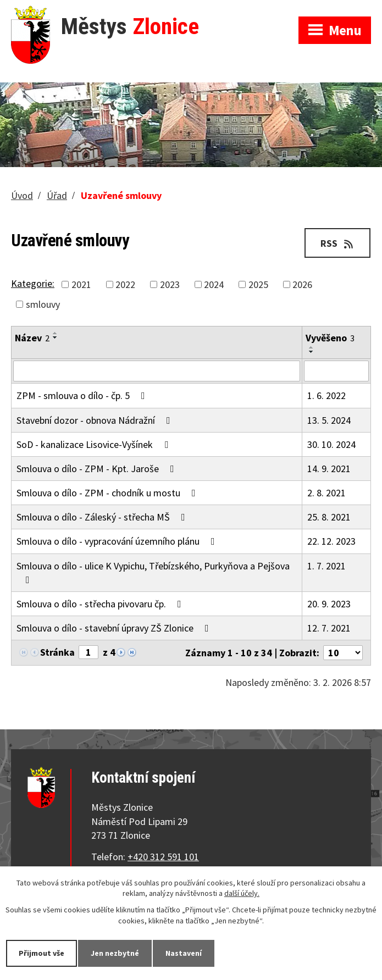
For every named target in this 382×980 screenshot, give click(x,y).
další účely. (242, 894)
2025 (258, 284)
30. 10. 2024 (331, 444)
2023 (170, 284)
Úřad (57, 195)
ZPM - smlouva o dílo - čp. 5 (83, 395)
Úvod (22, 195)
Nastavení (184, 953)
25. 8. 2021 (329, 517)
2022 (125, 284)
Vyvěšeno (330, 338)
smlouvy (43, 304)
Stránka (57, 652)
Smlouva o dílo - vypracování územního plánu (118, 541)
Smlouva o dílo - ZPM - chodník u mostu (108, 493)
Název (32, 338)
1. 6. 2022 (326, 395)
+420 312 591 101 (163, 857)
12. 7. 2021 (329, 628)
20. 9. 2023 (329, 604)
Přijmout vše (41, 953)
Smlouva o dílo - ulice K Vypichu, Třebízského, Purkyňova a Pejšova (153, 572)
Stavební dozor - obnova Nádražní (96, 420)
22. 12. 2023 (331, 541)
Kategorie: (33, 283)
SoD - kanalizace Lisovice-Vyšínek (95, 444)
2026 (302, 284)
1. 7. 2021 (326, 566)
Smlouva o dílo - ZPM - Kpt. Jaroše (98, 469)
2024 (214, 284)
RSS (338, 243)
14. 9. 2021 (329, 469)
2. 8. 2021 (326, 493)
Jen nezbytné (115, 953)
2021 (81, 284)
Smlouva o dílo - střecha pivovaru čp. (101, 604)
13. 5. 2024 (329, 420)
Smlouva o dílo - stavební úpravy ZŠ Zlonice (115, 628)
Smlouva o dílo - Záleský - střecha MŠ (103, 517)
